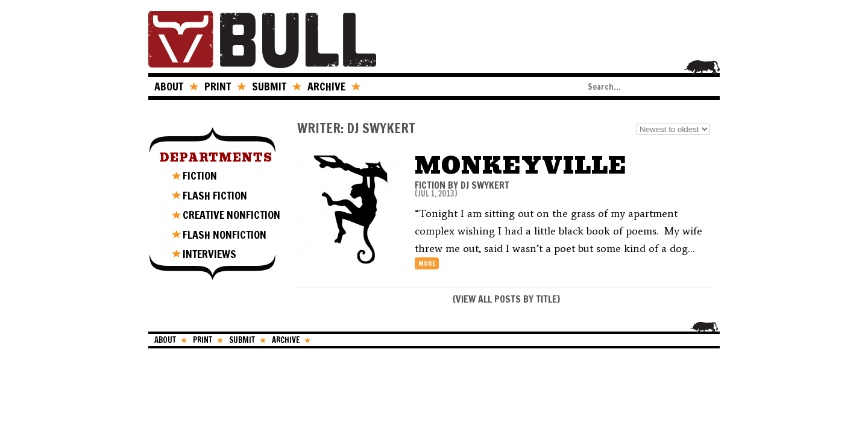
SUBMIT (269, 86)
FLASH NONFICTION (225, 234)
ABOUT (169, 86)
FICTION (200, 175)
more (427, 263)
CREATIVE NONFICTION (231, 215)
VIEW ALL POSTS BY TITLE (506, 299)
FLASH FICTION (215, 195)
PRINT (218, 86)
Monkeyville (521, 165)
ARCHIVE (326, 86)
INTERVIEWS (209, 254)
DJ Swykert (485, 185)
